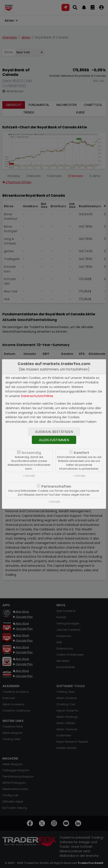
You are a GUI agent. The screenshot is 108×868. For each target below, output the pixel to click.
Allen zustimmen (54, 440)
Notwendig (31, 453)
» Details (29, 476)
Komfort (81, 453)
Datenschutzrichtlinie (37, 396)
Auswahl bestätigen (54, 432)
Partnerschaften (56, 486)
